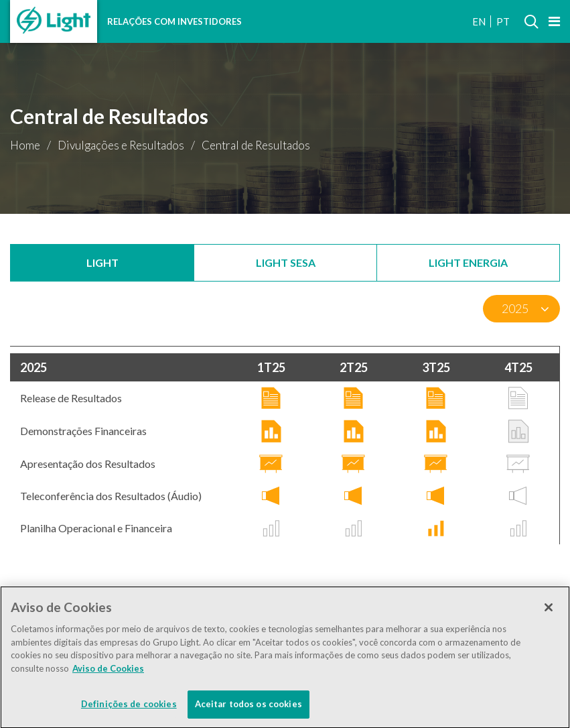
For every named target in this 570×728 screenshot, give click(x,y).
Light (102, 262)
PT (503, 21)
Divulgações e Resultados (121, 145)
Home (25, 145)
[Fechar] (549, 611)
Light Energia (468, 262)
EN (479, 21)
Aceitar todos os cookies (248, 707)
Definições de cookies (129, 707)
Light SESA (286, 262)
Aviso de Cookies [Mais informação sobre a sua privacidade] (108, 671)
